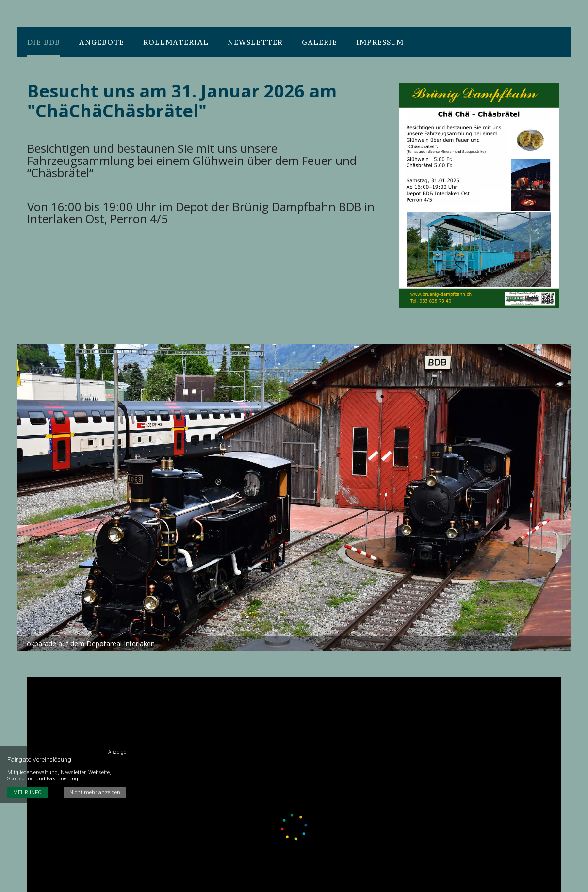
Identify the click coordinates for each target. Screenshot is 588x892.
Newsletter (255, 42)
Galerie (319, 42)
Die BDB (44, 42)
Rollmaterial (176, 42)
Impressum (380, 42)
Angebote (102, 42)
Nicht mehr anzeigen (95, 792)
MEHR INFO (27, 792)
